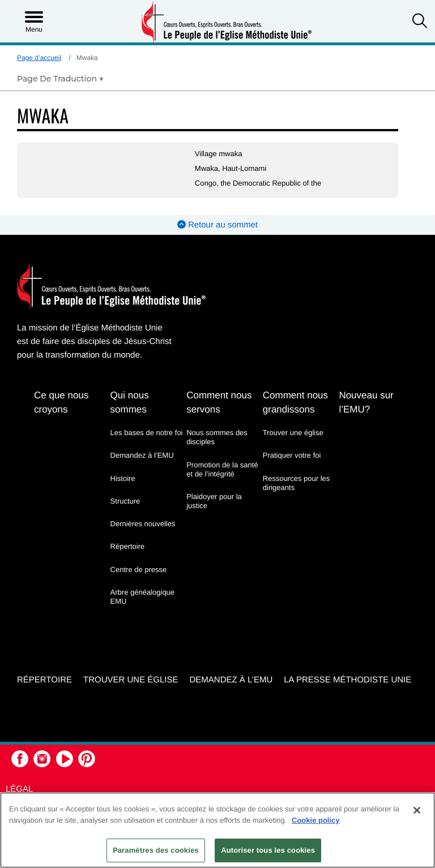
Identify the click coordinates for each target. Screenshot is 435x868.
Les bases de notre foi (147, 433)
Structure (125, 501)
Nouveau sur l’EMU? (366, 402)
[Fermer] (417, 810)
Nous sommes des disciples (217, 437)
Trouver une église (293, 433)
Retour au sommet (218, 225)
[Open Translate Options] (60, 79)
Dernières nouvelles (143, 524)
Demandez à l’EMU (142, 455)
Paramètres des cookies (156, 850)
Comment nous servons (219, 402)
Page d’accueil (39, 58)
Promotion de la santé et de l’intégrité (222, 469)
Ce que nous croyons (61, 402)
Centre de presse (139, 570)
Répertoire (128, 546)
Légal (19, 789)
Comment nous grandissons (295, 402)
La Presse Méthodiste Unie (347, 680)
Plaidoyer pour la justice (214, 501)
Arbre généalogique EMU (142, 597)
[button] (420, 22)
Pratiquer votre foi (292, 455)
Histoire (123, 478)
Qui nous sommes (130, 402)
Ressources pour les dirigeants (297, 483)
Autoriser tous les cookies (268, 850)
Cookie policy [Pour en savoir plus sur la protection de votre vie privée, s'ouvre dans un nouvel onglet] (316, 820)
